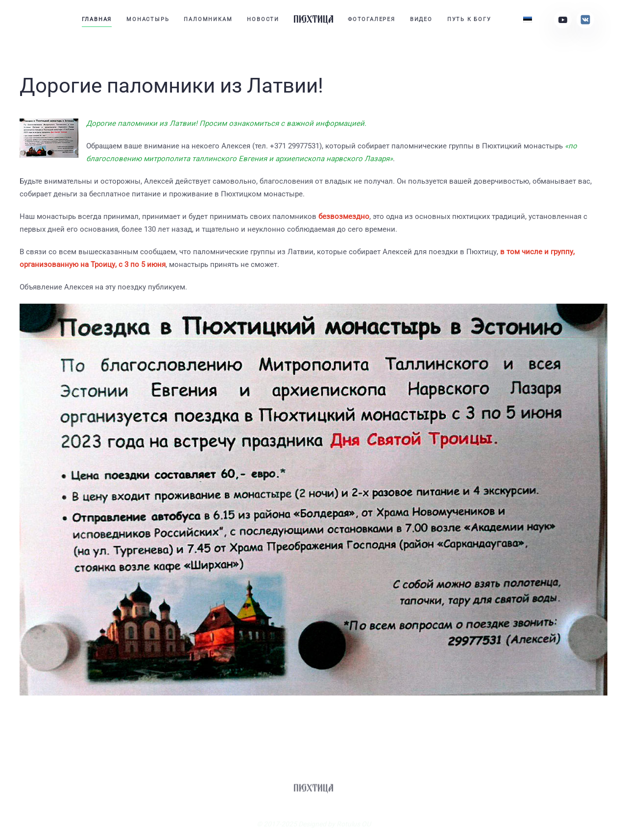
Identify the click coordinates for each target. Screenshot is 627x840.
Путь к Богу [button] (469, 19)
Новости (263, 19)
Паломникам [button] (208, 19)
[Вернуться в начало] (313, 20)
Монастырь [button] (148, 19)
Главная (97, 19)
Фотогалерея (372, 19)
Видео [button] (421, 19)
